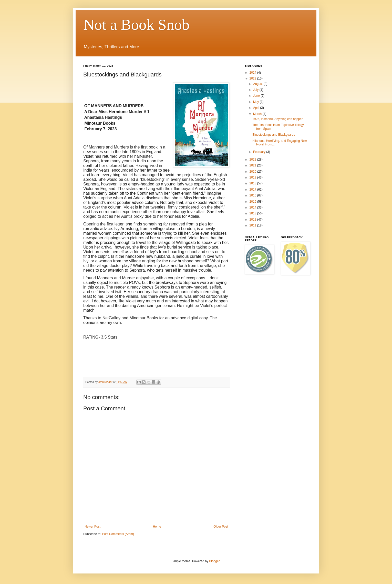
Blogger (214, 561)
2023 (253, 78)
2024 (253, 73)
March (258, 114)
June (257, 96)
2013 (253, 213)
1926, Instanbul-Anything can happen (278, 119)
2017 (253, 190)
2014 (253, 207)
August (258, 84)
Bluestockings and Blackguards (274, 135)
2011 (253, 225)
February (260, 152)
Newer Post (92, 527)
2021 (253, 165)
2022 (253, 160)
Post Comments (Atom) (118, 534)
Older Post (221, 527)
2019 (253, 177)
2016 (253, 195)
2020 (253, 172)
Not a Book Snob (136, 25)
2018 (253, 183)
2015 (253, 202)
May (256, 102)
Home (157, 527)
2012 (253, 220)
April (257, 108)
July (256, 90)
